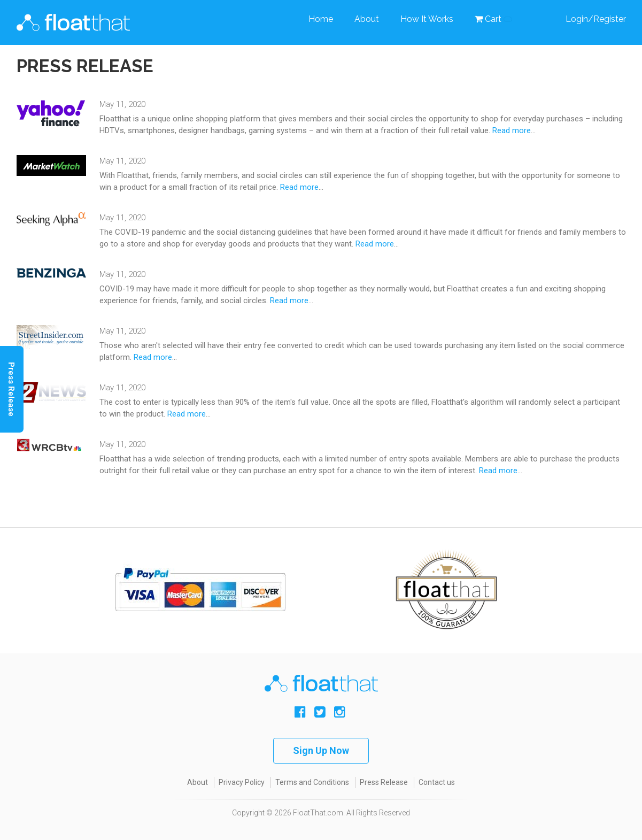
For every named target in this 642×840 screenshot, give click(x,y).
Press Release (384, 782)
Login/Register (596, 19)
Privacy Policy (242, 782)
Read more (512, 130)
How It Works (427, 19)
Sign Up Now (321, 750)
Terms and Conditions (312, 782)
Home (321, 19)
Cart (493, 19)
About (367, 19)
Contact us (437, 782)
